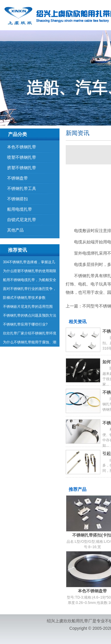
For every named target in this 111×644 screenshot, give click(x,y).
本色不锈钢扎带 (22, 147)
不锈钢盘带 (17, 178)
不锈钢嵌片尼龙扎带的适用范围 (28, 307)
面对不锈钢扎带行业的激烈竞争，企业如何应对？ (30, 290)
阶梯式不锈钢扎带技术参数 (24, 298)
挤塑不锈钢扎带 (22, 168)
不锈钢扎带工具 (22, 188)
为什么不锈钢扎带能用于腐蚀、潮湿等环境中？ (30, 343)
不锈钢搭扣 (17, 199)
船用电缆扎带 (20, 209)
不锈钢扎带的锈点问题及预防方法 (30, 315)
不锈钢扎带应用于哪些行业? (25, 324)
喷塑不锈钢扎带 (22, 157)
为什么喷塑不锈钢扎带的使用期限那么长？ (30, 272)
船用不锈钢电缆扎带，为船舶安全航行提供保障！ (30, 281)
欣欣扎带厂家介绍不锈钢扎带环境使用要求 (30, 334)
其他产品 (15, 230)
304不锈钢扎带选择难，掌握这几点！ (29, 263)
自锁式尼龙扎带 (22, 220)
